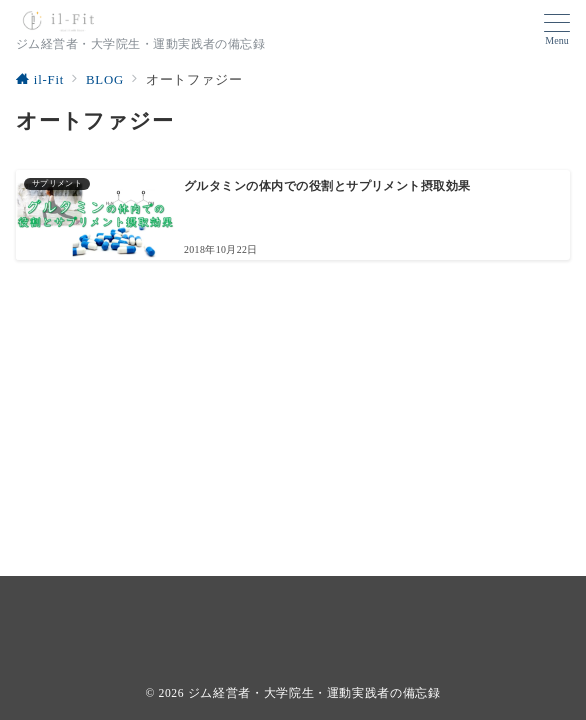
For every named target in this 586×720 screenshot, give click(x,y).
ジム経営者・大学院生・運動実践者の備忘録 (314, 693)
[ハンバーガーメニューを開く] (557, 30)
